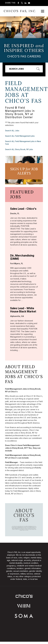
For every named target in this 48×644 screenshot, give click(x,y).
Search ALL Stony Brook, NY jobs (19, 149)
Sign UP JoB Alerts (24, 171)
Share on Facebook (18, 3)
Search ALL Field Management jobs (20, 136)
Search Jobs (16, 69)
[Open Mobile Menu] (43, 11)
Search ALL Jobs (12, 131)
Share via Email (29, 3)
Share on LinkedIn (25, 3)
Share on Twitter (22, 3)
